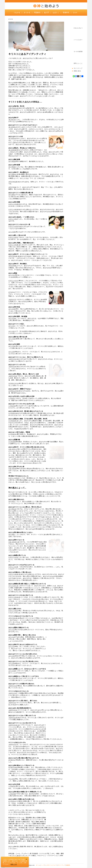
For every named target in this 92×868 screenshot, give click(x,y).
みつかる (27, 12)
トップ (43, 865)
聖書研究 (66, 12)
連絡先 (68, 865)
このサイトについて (51, 865)
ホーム (38, 865)
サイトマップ (78, 68)
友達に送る (77, 71)
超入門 (47, 12)
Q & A (75, 12)
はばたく (56, 12)
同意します (14, 864)
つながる (17, 12)
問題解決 (37, 12)
